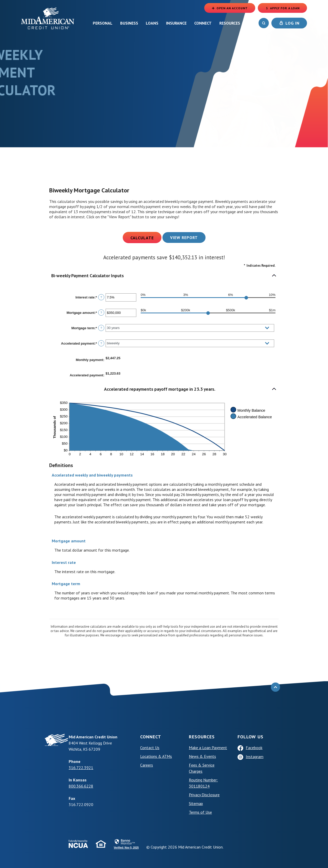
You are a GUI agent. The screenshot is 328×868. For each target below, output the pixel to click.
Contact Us (150, 748)
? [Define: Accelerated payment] (101, 343)
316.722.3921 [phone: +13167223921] (81, 768)
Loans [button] (152, 23)
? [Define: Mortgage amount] (101, 313)
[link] (126, 844)
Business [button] (129, 23)
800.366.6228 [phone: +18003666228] (81, 786)
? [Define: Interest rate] (101, 297)
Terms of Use (200, 812)
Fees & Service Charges (202, 768)
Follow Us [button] (250, 737)
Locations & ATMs (156, 756)
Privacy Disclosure (204, 795)
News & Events (202, 756)
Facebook (254, 748)
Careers (147, 765)
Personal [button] (103, 23)
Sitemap (196, 803)
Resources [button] (230, 23)
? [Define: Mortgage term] (101, 328)
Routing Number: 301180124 (203, 783)
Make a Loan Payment (208, 748)
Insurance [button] (176, 23)
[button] (164, 276)
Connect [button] (203, 23)
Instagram (255, 757)
